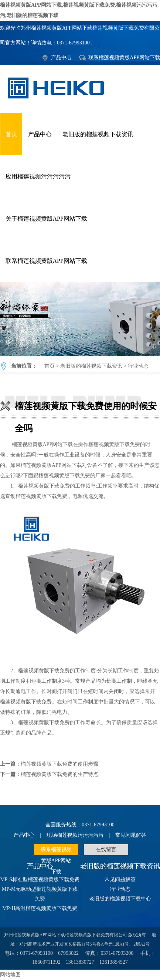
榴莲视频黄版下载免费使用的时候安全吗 (80, 319)
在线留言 (106, 849)
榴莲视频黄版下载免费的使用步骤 (59, 764)
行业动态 (138, 366)
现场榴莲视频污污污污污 (75, 835)
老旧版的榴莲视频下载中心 (120, 899)
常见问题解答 (131, 835)
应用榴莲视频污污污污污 (38, 176)
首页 (11, 134)
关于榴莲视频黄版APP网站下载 (46, 219)
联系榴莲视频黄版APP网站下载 (124, 58)
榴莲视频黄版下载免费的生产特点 (59, 774)
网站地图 (10, 975)
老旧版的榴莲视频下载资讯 (98, 134)
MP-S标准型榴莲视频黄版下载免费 (40, 879)
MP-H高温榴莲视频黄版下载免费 (40, 908)
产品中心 (61, 58)
